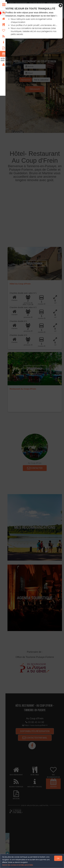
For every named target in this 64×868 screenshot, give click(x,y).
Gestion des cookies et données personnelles (18, 865)
